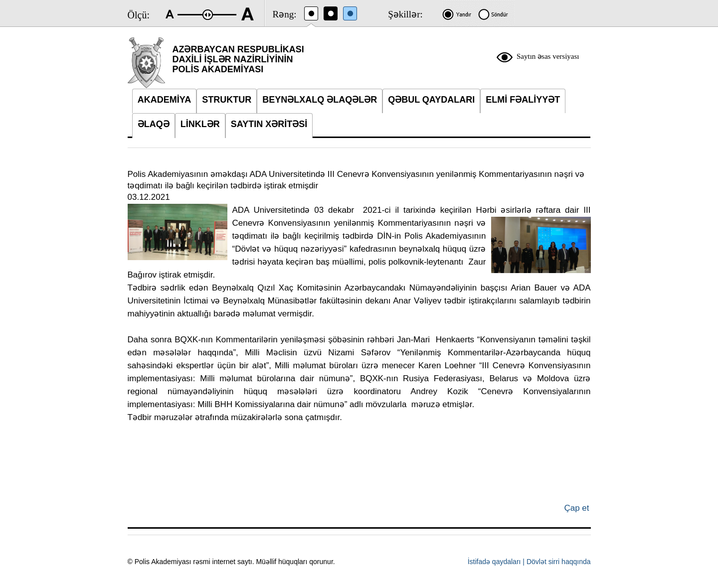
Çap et (576, 508)
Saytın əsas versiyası (548, 56)
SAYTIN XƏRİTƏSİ (269, 124)
